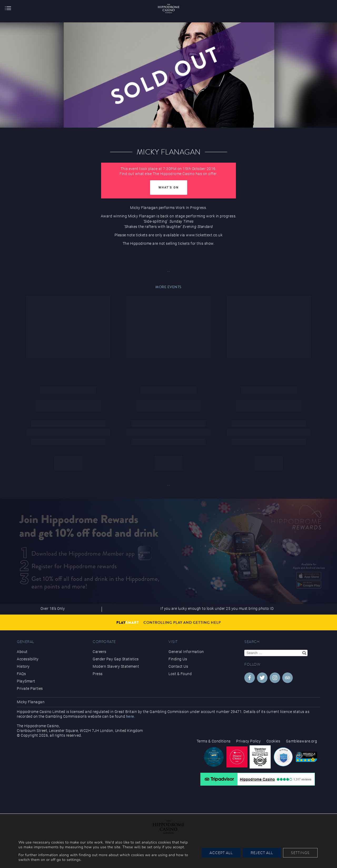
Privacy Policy (248, 741)
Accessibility (28, 659)
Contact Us (178, 666)
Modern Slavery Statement (116, 666)
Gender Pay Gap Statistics (116, 659)
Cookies (273, 741)
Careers (100, 652)
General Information (186, 652)
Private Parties (30, 689)
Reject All (262, 853)
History (23, 666)
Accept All (221, 853)
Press (98, 674)
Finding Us (178, 659)
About (22, 652)
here (130, 716)
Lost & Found (180, 674)
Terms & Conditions (214, 741)
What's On (169, 188)
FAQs (21, 674)
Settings (300, 853)
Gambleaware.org (302, 741)
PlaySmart (26, 681)
